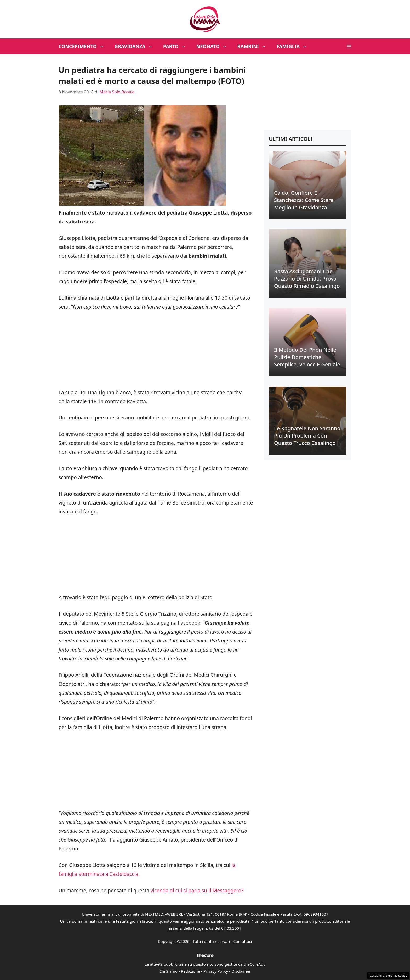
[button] (349, 46)
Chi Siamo (168, 971)
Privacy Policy (216, 971)
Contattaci (243, 941)
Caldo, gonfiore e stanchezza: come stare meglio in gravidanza (304, 200)
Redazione (190, 971)
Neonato (214, 46)
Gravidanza (136, 46)
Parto (177, 46)
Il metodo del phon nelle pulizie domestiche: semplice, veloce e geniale (307, 357)
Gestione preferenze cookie (388, 975)
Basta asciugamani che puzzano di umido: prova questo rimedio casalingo (307, 279)
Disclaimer (241, 971)
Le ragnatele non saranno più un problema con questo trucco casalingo (307, 436)
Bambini (254, 46)
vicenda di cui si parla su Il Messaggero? (196, 891)
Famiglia (295, 46)
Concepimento (84, 46)
